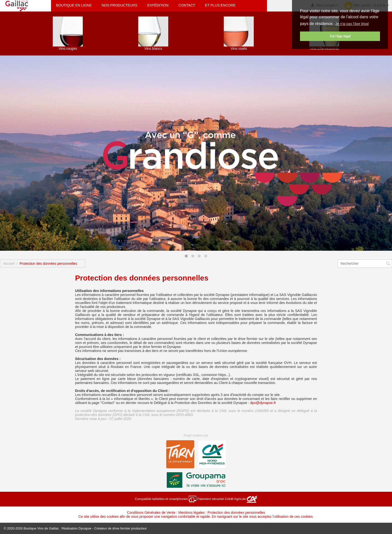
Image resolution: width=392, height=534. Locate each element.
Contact (187, 5)
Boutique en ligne (74, 5)
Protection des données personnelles (236, 512)
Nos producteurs (119, 5)
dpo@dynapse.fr (263, 403)
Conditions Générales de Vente (151, 512)
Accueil (9, 263)
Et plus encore (220, 5)
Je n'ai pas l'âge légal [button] (352, 24)
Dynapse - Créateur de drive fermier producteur (113, 528)
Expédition (158, 5)
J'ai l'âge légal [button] (340, 36)
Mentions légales (191, 512)
